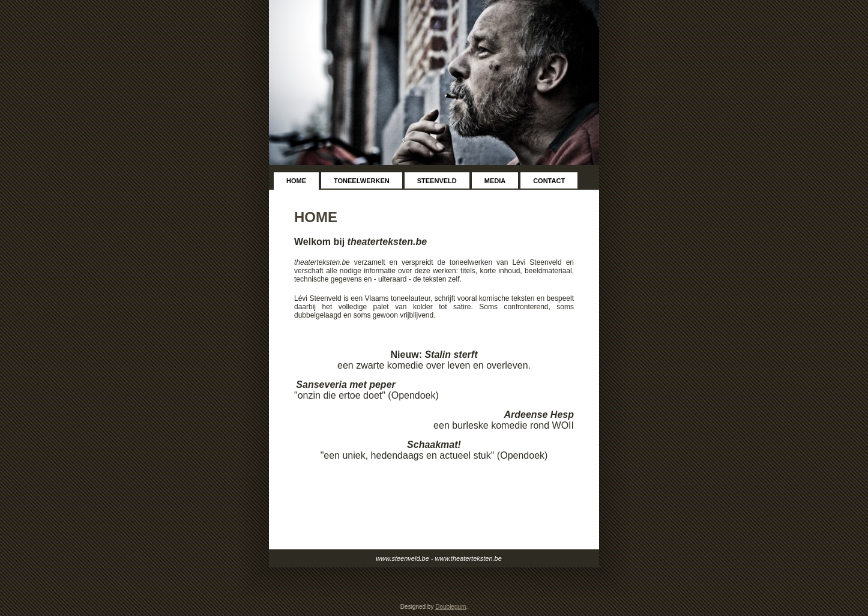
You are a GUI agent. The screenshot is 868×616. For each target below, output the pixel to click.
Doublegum (451, 607)
